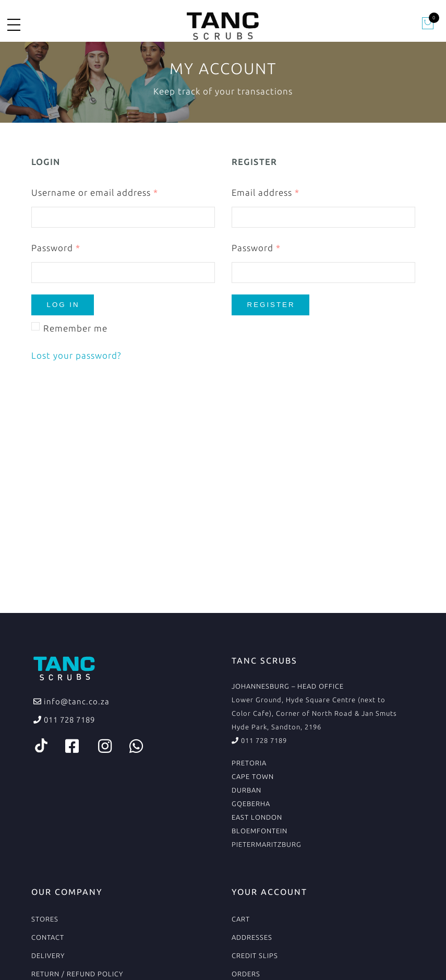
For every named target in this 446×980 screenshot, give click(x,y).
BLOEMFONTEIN (260, 831)
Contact (48, 937)
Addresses (252, 937)
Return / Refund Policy (77, 974)
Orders (246, 974)
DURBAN (246, 790)
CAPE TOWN (253, 776)
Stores (45, 919)
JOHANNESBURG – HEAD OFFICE (288, 686)
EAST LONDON (257, 817)
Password (56, 248)
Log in (63, 305)
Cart (241, 919)
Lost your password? (76, 355)
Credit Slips (255, 955)
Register (271, 305)
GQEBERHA (251, 804)
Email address (266, 192)
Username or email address (95, 192)
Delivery (48, 955)
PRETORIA (249, 763)
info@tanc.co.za (76, 701)
